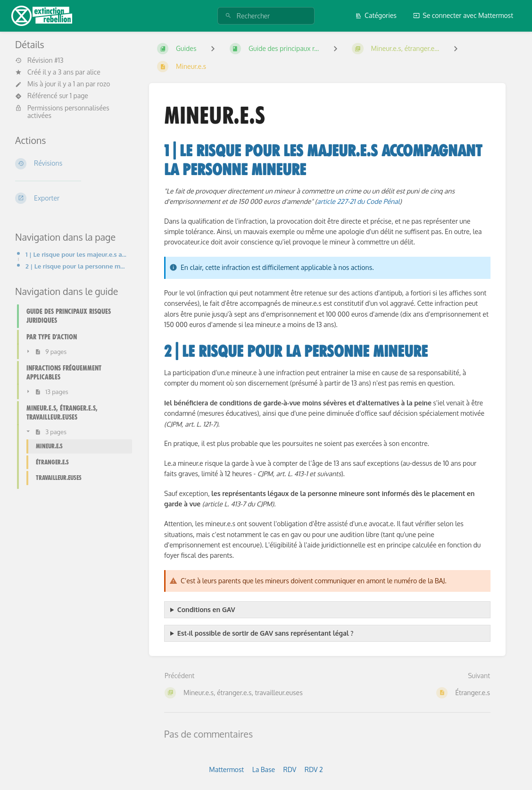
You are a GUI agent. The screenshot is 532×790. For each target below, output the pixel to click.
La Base (264, 769)
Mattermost (226, 769)
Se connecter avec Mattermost (463, 15)
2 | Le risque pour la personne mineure (76, 266)
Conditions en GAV (206, 609)
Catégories (376, 15)
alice (94, 72)
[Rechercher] (228, 16)
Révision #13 (39, 60)
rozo (104, 84)
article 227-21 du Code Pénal (358, 201)
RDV (290, 769)
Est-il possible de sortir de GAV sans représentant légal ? (266, 633)
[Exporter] (71, 198)
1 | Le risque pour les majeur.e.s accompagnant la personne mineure (76, 254)
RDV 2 (314, 769)
